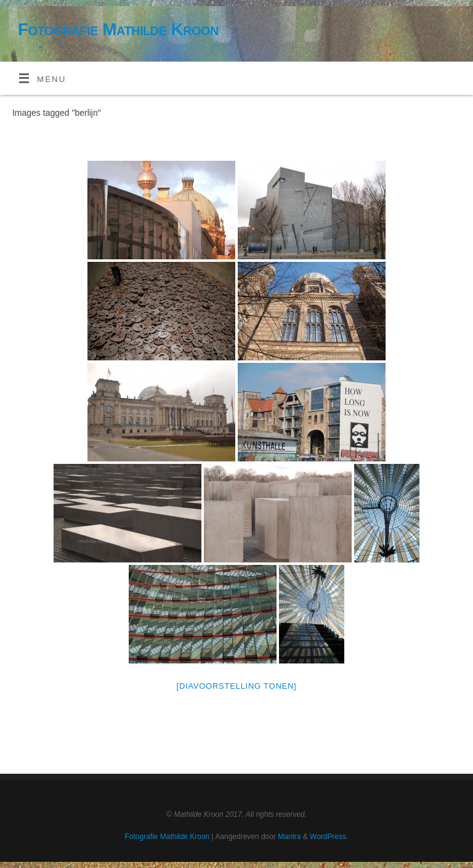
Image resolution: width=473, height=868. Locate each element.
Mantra (289, 837)
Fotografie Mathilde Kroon (118, 29)
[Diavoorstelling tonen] (237, 686)
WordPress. (329, 837)
